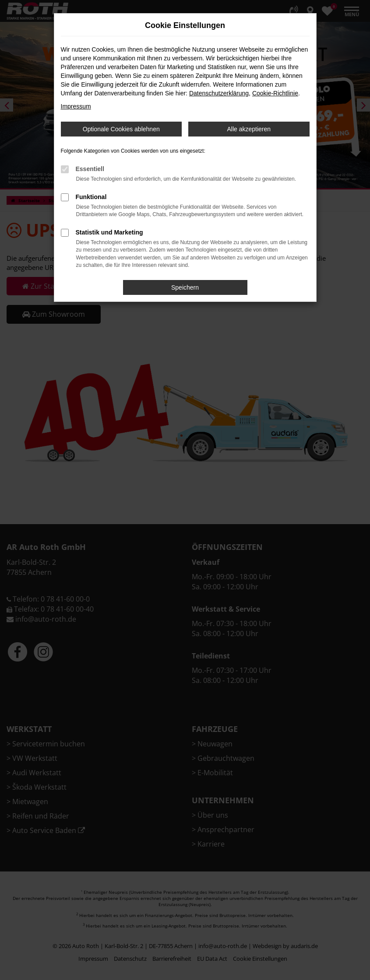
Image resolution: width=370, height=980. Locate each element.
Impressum (76, 106)
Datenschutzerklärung (219, 93)
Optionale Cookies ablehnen (121, 129)
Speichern (185, 287)
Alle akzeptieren (249, 129)
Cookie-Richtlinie (275, 93)
